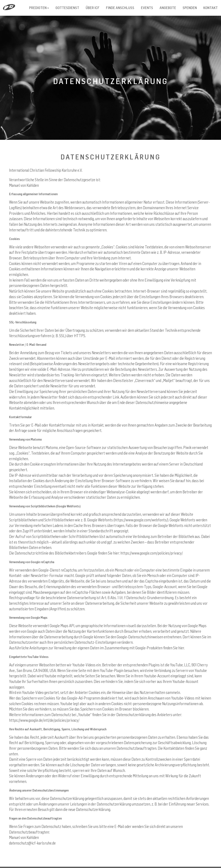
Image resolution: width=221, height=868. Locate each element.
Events (147, 8)
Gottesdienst (67, 8)
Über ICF (93, 8)
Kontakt (211, 8)
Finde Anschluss (120, 8)
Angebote (168, 8)
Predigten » (39, 8)
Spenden (190, 8)
